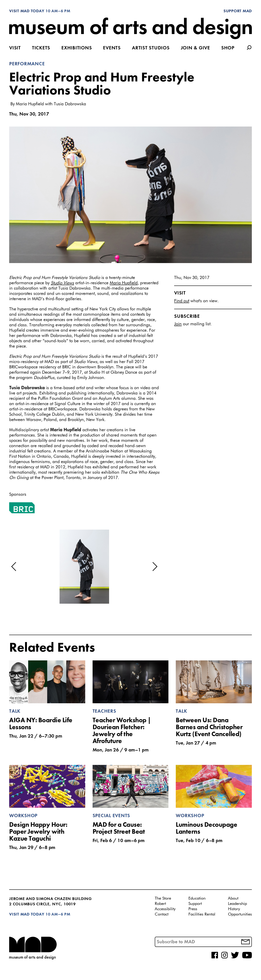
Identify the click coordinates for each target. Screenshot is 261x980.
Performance (27, 64)
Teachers (104, 711)
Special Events (111, 816)
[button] (14, 567)
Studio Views (62, 283)
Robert (160, 904)
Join (178, 324)
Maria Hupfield (124, 283)
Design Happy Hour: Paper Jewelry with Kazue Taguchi (38, 832)
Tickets (41, 48)
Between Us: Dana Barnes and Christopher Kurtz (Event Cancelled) (209, 728)
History (234, 909)
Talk (15, 711)
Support (195, 904)
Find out (182, 301)
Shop (228, 48)
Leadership (237, 904)
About (233, 898)
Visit (15, 48)
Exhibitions (77, 48)
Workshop (23, 816)
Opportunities (240, 914)
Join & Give (195, 48)
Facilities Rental (202, 914)
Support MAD (238, 11)
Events (112, 48)
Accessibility (165, 909)
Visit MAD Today (27, 11)
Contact (162, 914)
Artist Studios (151, 48)
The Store (163, 898)
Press (193, 909)
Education (197, 898)
